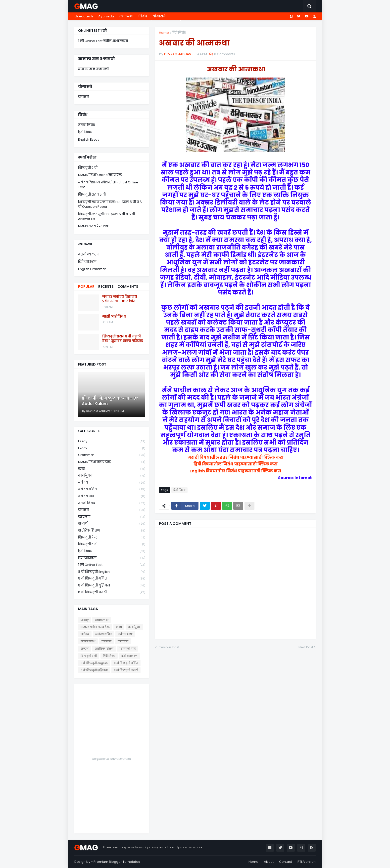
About (269, 862)
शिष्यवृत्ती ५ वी (88, 168)
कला (112, 469)
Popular (86, 287)
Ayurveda (106, 16)
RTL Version (307, 862)
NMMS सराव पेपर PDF (93, 226)
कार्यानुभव (112, 476)
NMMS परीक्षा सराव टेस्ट (112, 462)
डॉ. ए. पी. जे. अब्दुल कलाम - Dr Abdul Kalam (110, 401)
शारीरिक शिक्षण (112, 531)
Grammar (112, 455)
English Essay (89, 140)
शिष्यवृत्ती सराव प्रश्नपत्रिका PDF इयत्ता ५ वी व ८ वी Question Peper (110, 204)
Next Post (306, 647)
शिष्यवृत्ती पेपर (112, 538)
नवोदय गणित (112, 489)
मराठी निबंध (87, 125)
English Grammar (92, 269)
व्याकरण (126, 16)
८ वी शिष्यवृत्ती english (112, 572)
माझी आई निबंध (114, 317)
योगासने (159, 16)
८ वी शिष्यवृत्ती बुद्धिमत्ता (112, 586)
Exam (112, 448)
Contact (286, 862)
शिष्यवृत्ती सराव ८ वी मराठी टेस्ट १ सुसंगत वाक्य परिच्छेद (123, 339)
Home (164, 33)
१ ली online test (112, 565)
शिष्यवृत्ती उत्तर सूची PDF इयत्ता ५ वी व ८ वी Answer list (106, 217)
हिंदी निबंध (179, 33)
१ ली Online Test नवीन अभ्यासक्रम (103, 41)
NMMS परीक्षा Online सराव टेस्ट (100, 175)
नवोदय (112, 483)
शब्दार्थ (112, 524)
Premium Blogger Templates (117, 862)
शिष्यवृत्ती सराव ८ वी (92, 194)
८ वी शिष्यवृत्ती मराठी (112, 592)
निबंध (143, 16)
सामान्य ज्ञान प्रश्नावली (93, 69)
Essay (112, 441)
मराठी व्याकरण (89, 254)
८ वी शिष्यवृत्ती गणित (112, 579)
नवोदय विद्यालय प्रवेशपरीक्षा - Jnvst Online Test (108, 185)
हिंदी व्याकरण (87, 262)
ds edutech (84, 16)
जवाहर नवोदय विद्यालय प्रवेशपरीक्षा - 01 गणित (120, 299)
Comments (128, 287)
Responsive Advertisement (112, 759)
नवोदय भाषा (112, 496)
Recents (106, 287)
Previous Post (169, 647)
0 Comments (225, 54)
